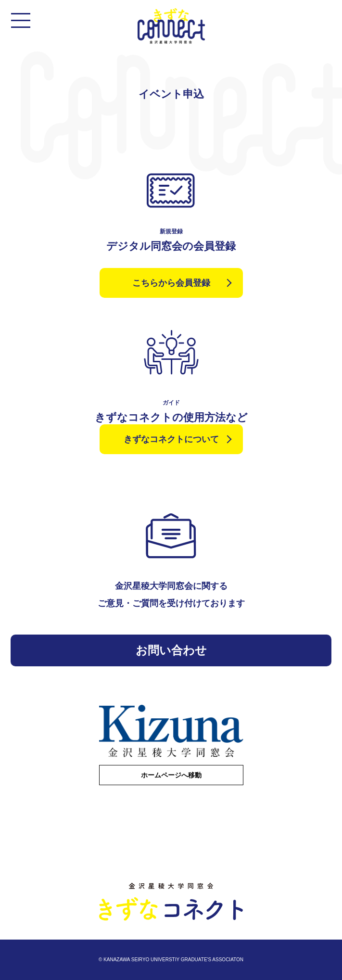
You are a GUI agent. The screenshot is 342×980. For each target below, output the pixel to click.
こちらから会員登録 (171, 283)
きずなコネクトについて (171, 439)
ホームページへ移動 (171, 775)
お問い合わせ (171, 650)
